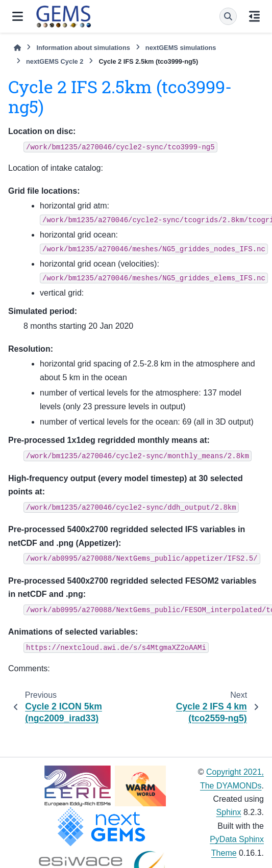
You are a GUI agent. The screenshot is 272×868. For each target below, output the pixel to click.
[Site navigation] (18, 16)
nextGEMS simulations (181, 48)
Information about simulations (83, 48)
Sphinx (229, 812)
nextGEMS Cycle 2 (55, 61)
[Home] (17, 48)
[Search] (228, 16)
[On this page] (254, 16)
